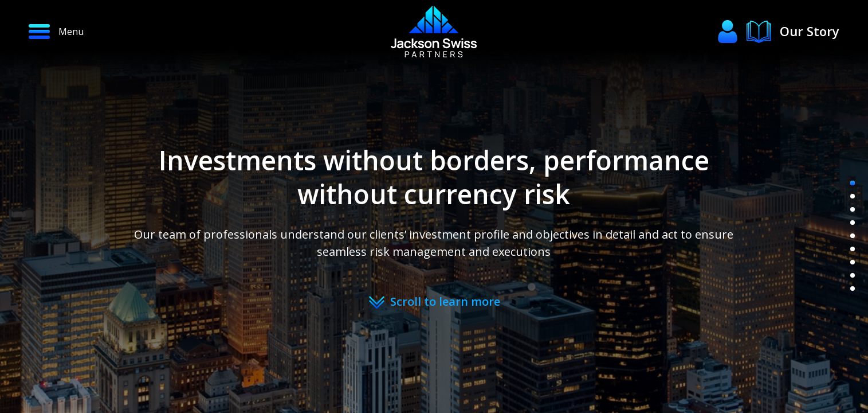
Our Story (810, 31)
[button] (100, 32)
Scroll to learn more (445, 301)
